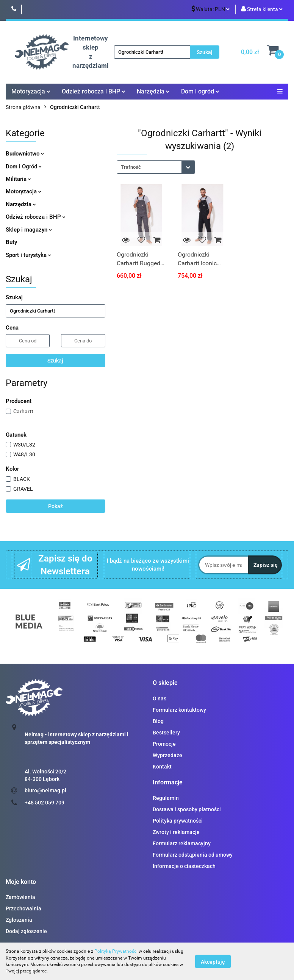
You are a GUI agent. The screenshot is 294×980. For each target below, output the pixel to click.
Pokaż (56, 506)
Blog (158, 721)
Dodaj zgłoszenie (26, 931)
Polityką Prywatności (116, 951)
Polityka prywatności (178, 821)
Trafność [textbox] (131, 167)
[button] (165, 683)
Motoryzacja (31, 91)
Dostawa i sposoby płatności (187, 809)
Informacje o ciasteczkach (184, 866)
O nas (160, 698)
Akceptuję (213, 961)
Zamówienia (20, 897)
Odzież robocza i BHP (94, 91)
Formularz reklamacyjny (182, 843)
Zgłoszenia (19, 920)
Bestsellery (166, 733)
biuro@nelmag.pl (45, 790)
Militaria (18, 179)
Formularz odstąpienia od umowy (193, 855)
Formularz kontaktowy (179, 710)
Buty (11, 242)
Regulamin (166, 798)
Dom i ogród (200, 91)
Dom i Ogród (24, 166)
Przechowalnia (23, 908)
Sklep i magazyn (29, 230)
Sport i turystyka (28, 255)
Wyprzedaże (167, 755)
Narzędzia (153, 91)
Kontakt (162, 767)
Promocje (164, 744)
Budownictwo (25, 154)
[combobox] (156, 167)
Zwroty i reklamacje (176, 832)
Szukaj (55, 361)
